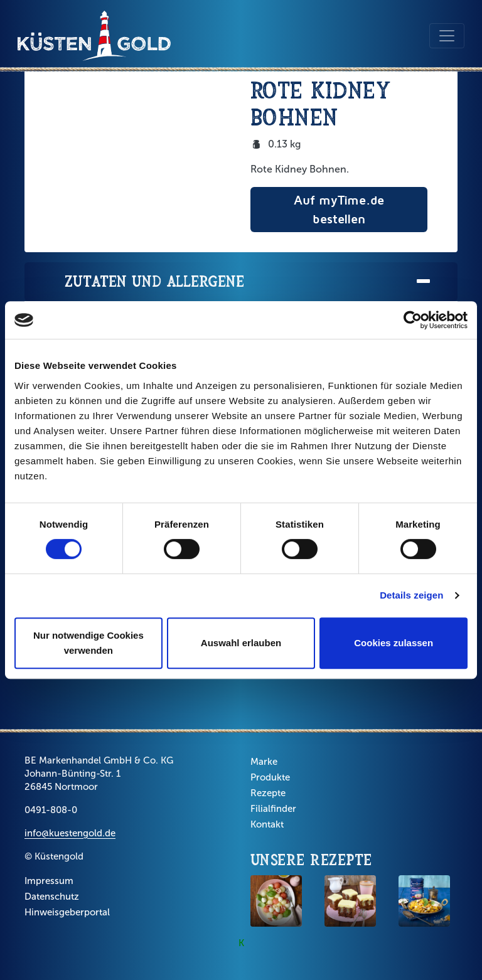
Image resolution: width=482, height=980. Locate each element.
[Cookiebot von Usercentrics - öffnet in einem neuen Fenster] (413, 320)
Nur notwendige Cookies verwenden (88, 643)
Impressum (49, 881)
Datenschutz (52, 897)
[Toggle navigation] (447, 36)
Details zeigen (411, 595)
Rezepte (268, 793)
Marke (264, 762)
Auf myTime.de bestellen (339, 209)
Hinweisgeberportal (67, 912)
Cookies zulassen (394, 643)
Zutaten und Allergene (249, 282)
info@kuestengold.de (70, 833)
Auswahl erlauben (241, 643)
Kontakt (267, 824)
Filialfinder (273, 809)
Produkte (270, 777)
